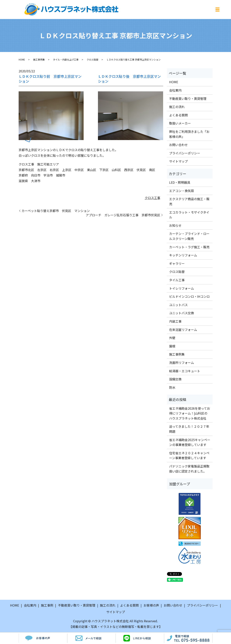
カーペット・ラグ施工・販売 (189, 247)
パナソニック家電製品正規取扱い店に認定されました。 (189, 469)
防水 (172, 387)
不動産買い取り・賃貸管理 (188, 99)
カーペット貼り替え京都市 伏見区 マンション (56, 211)
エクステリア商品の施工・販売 (189, 201)
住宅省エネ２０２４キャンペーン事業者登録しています (189, 455)
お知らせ (175, 225)
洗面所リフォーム (182, 363)
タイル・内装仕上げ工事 (66, 59)
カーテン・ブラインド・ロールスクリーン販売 (189, 236)
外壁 (172, 338)
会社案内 (175, 90)
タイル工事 (177, 280)
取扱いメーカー (180, 123)
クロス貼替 (93, 59)
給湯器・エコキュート (185, 371)
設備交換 (175, 379)
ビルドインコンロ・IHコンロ (189, 296)
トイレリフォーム (182, 288)
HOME (22, 59)
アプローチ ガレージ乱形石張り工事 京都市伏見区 (123, 215)
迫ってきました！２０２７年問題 (189, 429)
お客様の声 (151, 605)
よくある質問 (178, 115)
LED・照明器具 (180, 182)
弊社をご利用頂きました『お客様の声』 (189, 134)
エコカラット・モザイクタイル (189, 215)
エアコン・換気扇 (182, 191)
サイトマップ (178, 161)
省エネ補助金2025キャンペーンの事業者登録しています (190, 442)
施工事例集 (39, 59)
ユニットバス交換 (182, 313)
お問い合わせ (178, 145)
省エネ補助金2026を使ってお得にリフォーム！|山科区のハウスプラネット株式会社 (190, 413)
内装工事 (175, 321)
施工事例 (47, 605)
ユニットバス (178, 305)
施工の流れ (177, 107)
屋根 (172, 346)
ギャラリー (177, 263)
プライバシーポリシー (185, 153)
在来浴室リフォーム (183, 330)
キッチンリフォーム (183, 255)
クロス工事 (152, 198)
